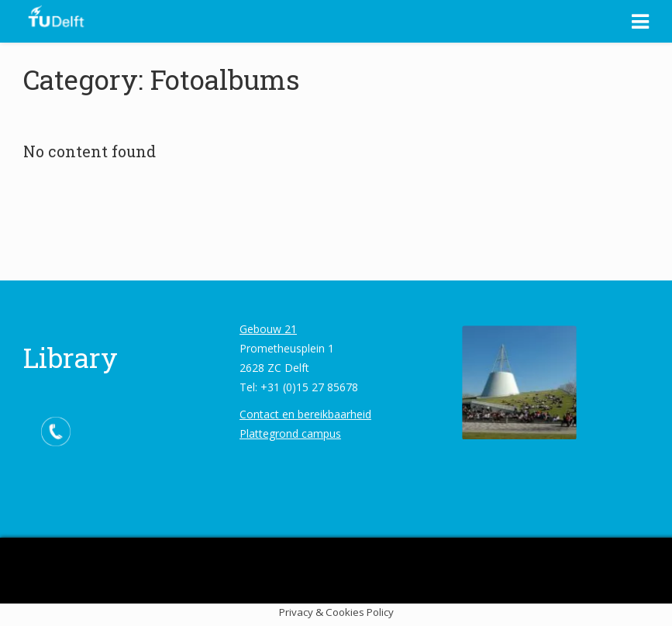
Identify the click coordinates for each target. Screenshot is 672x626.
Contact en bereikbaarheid (305, 414)
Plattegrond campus (290, 433)
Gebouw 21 (268, 329)
